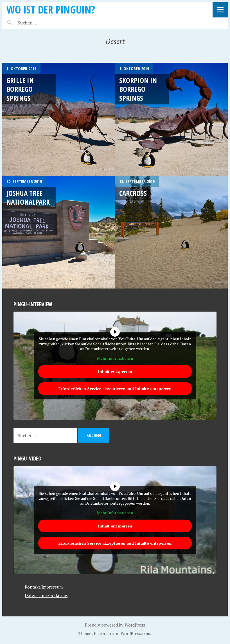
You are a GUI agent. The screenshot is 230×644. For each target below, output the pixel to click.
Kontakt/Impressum (44, 587)
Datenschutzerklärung (47, 595)
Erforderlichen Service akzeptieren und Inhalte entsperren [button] (115, 389)
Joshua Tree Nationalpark (28, 197)
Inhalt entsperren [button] (115, 371)
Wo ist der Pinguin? (51, 9)
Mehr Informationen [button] (115, 358)
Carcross (133, 193)
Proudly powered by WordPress (115, 625)
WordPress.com (135, 633)
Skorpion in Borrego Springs (138, 89)
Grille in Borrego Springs (20, 89)
